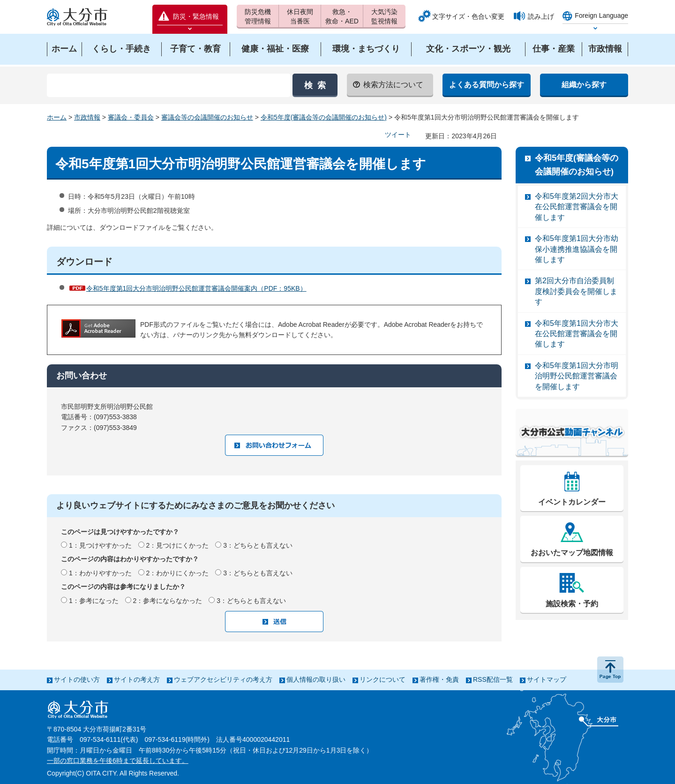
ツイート (398, 135)
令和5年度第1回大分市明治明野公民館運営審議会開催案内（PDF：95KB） (196, 288)
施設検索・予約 (572, 604)
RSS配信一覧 (493, 679)
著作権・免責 (439, 679)
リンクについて (382, 679)
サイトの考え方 (137, 679)
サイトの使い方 (77, 679)
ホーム (57, 117)
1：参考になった (94, 601)
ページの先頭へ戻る (610, 670)
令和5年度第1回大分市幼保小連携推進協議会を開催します (577, 249)
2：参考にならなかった (168, 601)
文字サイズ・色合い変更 (468, 16)
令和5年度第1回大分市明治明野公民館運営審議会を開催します (577, 376)
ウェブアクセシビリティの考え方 (223, 679)
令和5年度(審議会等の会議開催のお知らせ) (324, 117)
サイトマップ (547, 679)
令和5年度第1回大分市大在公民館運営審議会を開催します (577, 334)
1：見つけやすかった (100, 545)
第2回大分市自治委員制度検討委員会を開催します (576, 291)
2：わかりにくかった (178, 573)
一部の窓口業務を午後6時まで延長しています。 (118, 761)
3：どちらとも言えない (258, 545)
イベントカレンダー (572, 502)
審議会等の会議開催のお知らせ (207, 117)
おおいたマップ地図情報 (572, 553)
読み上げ (541, 16)
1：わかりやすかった (100, 573)
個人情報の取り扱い (316, 679)
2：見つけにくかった (178, 545)
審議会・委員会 (131, 117)
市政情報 (87, 117)
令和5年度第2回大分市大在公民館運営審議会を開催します (577, 207)
